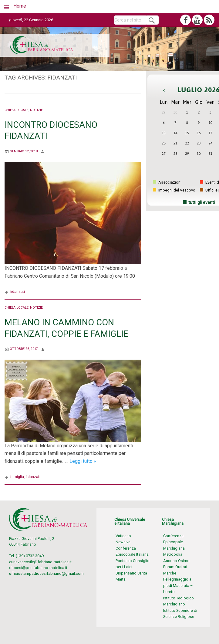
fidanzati (18, 292)
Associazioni (167, 182)
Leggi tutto (83, 461)
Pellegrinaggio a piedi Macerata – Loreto (178, 585)
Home (20, 6)
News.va (123, 542)
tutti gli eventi (202, 203)
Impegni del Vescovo (174, 190)
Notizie (36, 110)
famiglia (17, 477)
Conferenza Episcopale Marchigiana (174, 542)
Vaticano (123, 536)
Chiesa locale (17, 110)
